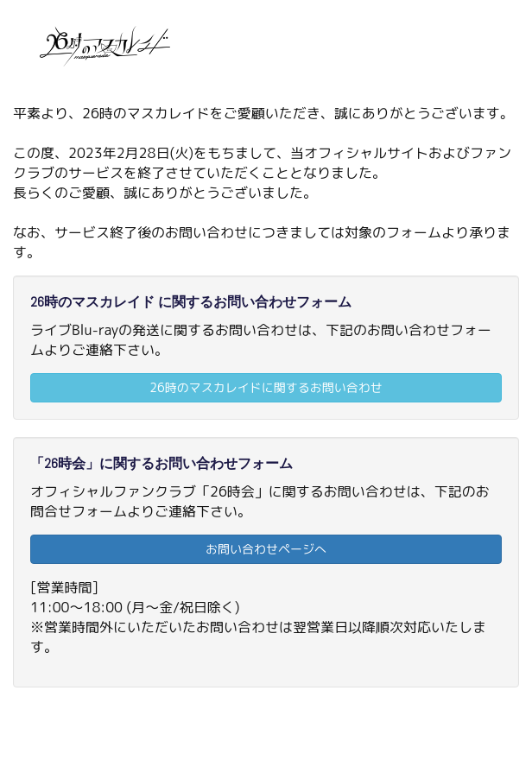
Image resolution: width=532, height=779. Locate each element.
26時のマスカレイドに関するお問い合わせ (266, 387)
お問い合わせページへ (266, 549)
